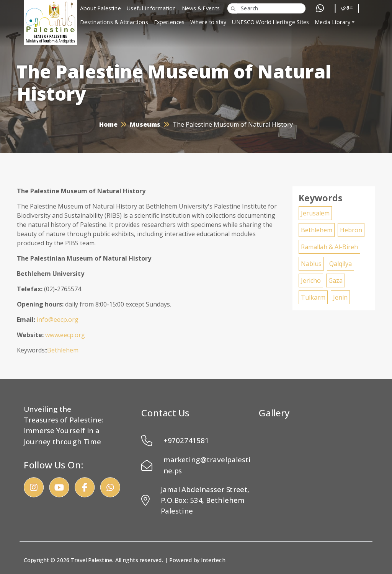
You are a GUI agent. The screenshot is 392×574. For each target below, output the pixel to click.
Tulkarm (313, 297)
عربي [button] (347, 8)
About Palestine (100, 8)
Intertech (213, 560)
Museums (145, 124)
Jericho (311, 280)
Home (108, 124)
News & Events (201, 8)
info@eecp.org (58, 320)
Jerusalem (315, 213)
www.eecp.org (65, 335)
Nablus (311, 264)
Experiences (169, 22)
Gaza (336, 280)
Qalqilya (341, 264)
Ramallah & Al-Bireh (329, 247)
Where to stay (208, 22)
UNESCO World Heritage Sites (271, 22)
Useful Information (152, 8)
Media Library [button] (333, 22)
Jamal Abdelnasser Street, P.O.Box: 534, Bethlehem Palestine (195, 500)
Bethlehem (63, 350)
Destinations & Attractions (114, 22)
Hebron (351, 230)
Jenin (340, 297)
